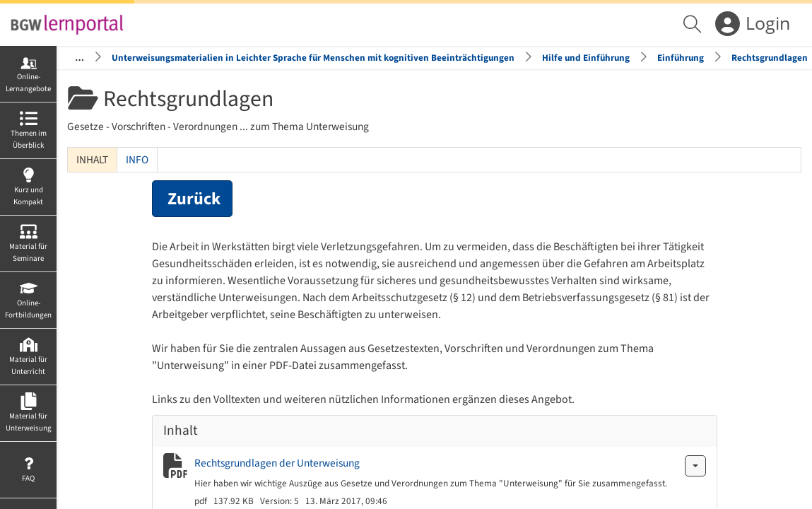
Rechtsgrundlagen (770, 58)
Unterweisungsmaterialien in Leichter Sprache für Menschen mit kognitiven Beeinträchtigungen (313, 58)
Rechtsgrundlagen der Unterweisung (277, 463)
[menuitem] (694, 25)
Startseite (64, 58)
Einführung (681, 58)
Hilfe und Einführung (586, 58)
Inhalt (92, 160)
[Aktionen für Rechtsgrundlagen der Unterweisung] (695, 466)
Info (137, 160)
